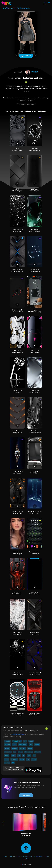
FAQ (46, 856)
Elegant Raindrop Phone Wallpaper (17, 230)
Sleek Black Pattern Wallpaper (17, 190)
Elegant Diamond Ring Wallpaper (17, 472)
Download (26, 56)
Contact (6, 856)
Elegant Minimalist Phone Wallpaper (17, 311)
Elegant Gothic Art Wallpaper (17, 633)
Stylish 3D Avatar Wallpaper (17, 674)
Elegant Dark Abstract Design (35, 271)
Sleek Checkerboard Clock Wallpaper (17, 714)
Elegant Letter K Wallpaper (17, 391)
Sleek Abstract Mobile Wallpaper (35, 230)
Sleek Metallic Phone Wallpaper (35, 391)
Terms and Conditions (25, 856)
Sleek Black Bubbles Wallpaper (35, 150)
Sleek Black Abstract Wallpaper (35, 432)
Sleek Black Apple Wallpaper (17, 150)
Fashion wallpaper (24, 8)
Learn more (26, 795)
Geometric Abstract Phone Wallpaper (35, 674)
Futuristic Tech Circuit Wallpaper (17, 593)
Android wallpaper (18, 734)
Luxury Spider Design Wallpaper (17, 351)
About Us (13, 856)
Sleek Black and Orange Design (17, 432)
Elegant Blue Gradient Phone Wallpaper (35, 512)
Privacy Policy (39, 856)
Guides (26, 859)
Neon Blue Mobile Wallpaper (35, 593)
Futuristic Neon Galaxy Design (35, 351)
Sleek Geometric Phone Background (17, 271)
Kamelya (31, 72)
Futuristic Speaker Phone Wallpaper (17, 512)
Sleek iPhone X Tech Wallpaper (35, 472)
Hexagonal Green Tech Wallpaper (35, 553)
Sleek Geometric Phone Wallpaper (35, 633)
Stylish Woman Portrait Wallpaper (17, 553)
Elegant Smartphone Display (35, 311)
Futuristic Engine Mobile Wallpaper (35, 714)
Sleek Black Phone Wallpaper (35, 190)
